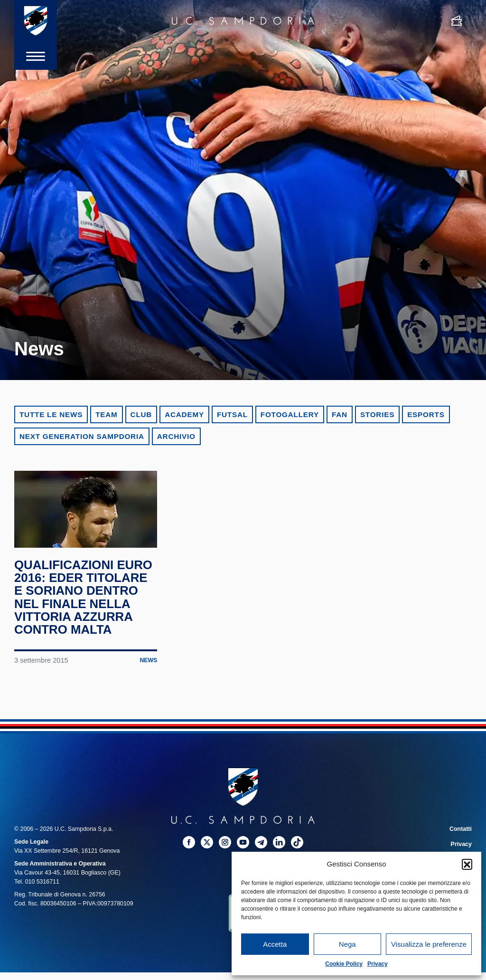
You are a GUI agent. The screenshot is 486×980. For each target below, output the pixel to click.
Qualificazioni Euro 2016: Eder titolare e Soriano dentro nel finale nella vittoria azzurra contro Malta (84, 600)
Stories (377, 414)
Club (141, 414)
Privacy (378, 964)
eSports (426, 414)
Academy (184, 414)
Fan (340, 414)
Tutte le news (51, 414)
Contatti (461, 832)
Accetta (275, 944)
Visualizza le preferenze (429, 944)
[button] (467, 864)
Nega (347, 944)
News (148, 664)
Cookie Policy (344, 964)
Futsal (232, 414)
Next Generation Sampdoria (82, 436)
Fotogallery (290, 414)
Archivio (176, 436)
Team (106, 414)
